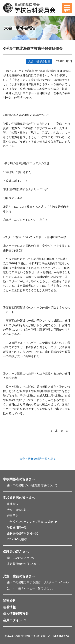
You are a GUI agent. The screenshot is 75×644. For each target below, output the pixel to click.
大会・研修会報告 (39, 61)
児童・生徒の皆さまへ (19, 576)
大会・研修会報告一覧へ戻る (38, 459)
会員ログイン (13, 620)
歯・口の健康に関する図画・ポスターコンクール (38, 582)
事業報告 (13, 504)
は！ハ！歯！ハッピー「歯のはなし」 (31, 588)
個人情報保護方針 (16, 614)
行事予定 (13, 516)
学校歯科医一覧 (17, 528)
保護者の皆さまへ (16, 552)
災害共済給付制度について (24, 564)
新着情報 (9, 607)
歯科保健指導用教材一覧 (22, 533)
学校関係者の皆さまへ (19, 479)
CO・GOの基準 (17, 539)
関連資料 (9, 601)
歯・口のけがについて (21, 558)
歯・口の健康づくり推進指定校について (32, 485)
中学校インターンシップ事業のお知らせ (32, 522)
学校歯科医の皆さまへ (19, 498)
